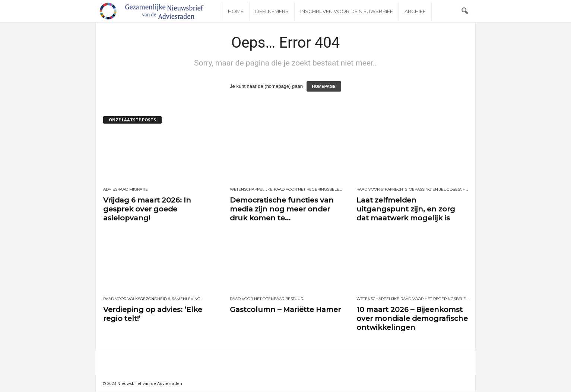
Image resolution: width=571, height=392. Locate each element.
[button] (464, 11)
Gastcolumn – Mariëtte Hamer (285, 310)
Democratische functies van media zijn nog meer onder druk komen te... (282, 209)
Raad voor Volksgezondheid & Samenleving (152, 299)
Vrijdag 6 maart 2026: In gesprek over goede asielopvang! (147, 209)
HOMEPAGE (324, 86)
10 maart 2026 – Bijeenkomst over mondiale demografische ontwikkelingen (412, 318)
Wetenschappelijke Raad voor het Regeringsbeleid (286, 189)
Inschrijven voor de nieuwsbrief (347, 11)
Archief (415, 11)
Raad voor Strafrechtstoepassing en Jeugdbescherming (412, 189)
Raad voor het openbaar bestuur (267, 299)
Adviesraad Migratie (126, 189)
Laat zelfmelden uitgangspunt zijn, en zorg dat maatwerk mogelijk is (406, 209)
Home (236, 11)
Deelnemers (272, 11)
